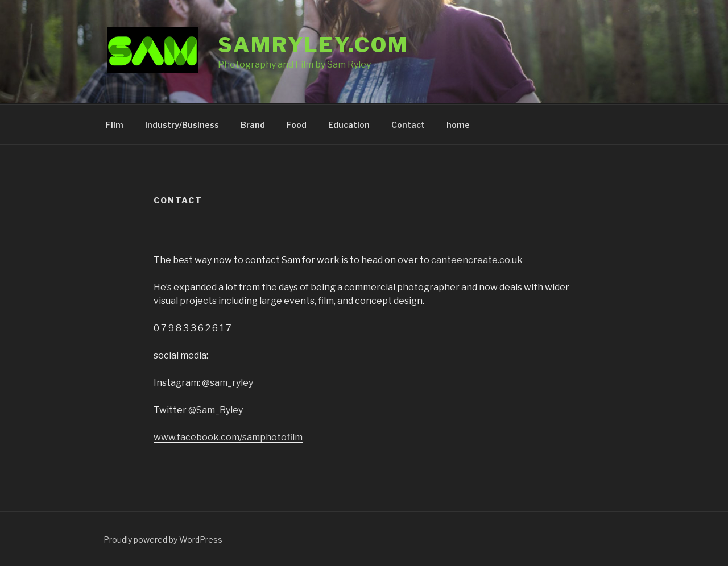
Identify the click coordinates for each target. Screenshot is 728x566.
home (458, 125)
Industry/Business (182, 125)
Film (115, 125)
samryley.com (313, 45)
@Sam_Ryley (216, 410)
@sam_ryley (227, 383)
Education (349, 125)
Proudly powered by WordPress (163, 540)
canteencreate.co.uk (477, 260)
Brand (253, 125)
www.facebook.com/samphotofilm (228, 437)
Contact (408, 125)
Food (297, 125)
